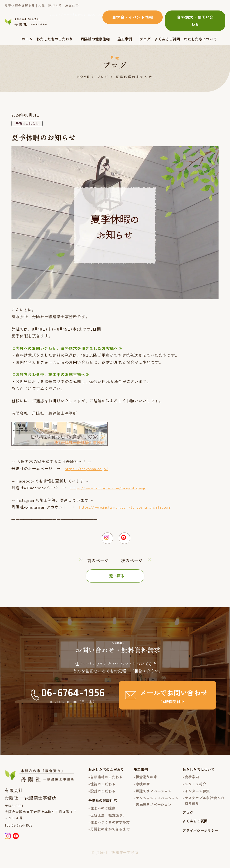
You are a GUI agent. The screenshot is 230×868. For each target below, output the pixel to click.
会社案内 (190, 780)
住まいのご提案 (97, 813)
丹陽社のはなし (28, 124)
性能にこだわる (97, 788)
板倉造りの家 (143, 780)
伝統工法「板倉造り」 (103, 821)
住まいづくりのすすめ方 (103, 831)
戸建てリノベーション (151, 795)
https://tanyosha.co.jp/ (88, 469)
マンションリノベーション (153, 806)
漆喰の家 (139, 788)
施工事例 (125, 39)
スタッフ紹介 (194, 788)
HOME (83, 77)
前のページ (98, 563)
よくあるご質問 (167, 39)
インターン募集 (196, 795)
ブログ (145, 39)
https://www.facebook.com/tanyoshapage (111, 488)
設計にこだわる (97, 795)
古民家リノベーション (151, 816)
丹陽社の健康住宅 (95, 39)
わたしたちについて (200, 39)
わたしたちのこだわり (55, 39)
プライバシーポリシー (200, 843)
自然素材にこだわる (101, 780)
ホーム (27, 39)
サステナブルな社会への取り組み (202, 808)
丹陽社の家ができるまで (103, 845)
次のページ (133, 563)
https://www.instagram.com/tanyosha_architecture (128, 507)
